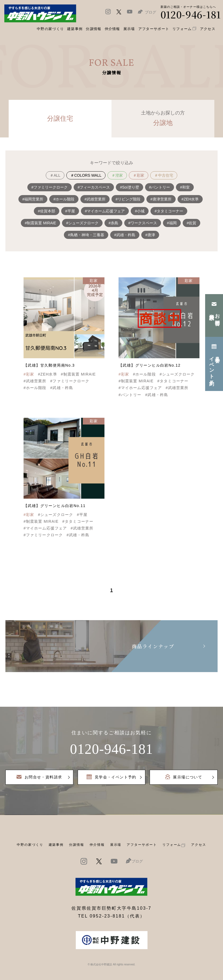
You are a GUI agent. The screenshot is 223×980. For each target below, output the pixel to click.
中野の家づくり (30, 845)
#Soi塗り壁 (129, 187)
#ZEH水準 (190, 199)
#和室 (185, 187)
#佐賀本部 (47, 211)
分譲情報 (77, 845)
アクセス (199, 845)
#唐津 (150, 235)
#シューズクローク (82, 223)
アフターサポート (142, 845)
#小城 (140, 211)
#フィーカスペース (94, 187)
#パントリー (160, 187)
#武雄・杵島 (125, 235)
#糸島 (113, 223)
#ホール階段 (64, 199)
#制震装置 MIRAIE (41, 223)
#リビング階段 (128, 199)
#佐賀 (192, 223)
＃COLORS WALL (86, 175)
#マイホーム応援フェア (105, 211)
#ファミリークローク (50, 187)
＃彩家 (139, 175)
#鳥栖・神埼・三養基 (86, 235)
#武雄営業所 (95, 199)
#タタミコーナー (169, 211)
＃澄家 (117, 175)
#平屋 (70, 211)
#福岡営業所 (33, 199)
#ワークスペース (143, 223)
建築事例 (75, 29)
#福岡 (172, 223)
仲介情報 (97, 845)
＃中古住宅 (164, 175)
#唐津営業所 (161, 199)
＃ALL (55, 175)
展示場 (116, 845)
